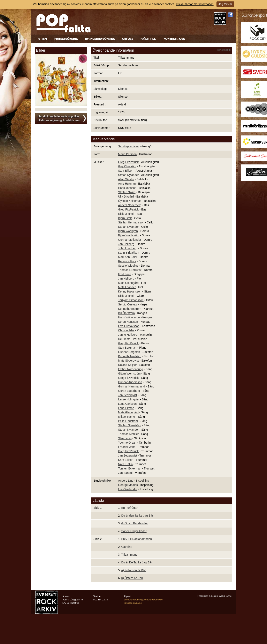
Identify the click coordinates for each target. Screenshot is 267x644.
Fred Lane (125, 274)
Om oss (128, 39)
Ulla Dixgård (126, 197)
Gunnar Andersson (130, 382)
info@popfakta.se (133, 603)
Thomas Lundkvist (130, 270)
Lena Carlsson (127, 404)
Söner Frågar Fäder (134, 531)
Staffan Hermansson (131, 222)
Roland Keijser (127, 365)
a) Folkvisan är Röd (134, 570)
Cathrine (127, 547)
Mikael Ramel (127, 417)
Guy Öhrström (127, 166)
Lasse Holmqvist (129, 399)
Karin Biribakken (129, 253)
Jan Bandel (125, 473)
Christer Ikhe (126, 330)
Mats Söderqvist (128, 361)
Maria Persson (127, 154)
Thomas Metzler (128, 434)
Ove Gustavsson (129, 326)
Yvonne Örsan (127, 443)
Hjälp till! (148, 39)
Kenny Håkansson (130, 291)
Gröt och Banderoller (135, 523)
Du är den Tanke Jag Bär (137, 516)
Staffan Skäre (127, 192)
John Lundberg (128, 248)
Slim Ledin (125, 438)
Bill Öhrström (126, 313)
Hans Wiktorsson (129, 317)
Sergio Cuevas (128, 304)
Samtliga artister (128, 146)
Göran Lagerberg (129, 391)
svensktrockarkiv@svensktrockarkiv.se (143, 600)
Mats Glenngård (128, 283)
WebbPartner (226, 596)
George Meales (128, 485)
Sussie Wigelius (128, 266)
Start (43, 39)
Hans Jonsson (127, 188)
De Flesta (124, 339)
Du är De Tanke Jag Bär (137, 562)
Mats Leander (127, 287)
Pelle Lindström (128, 421)
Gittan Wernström (129, 373)
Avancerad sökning (100, 39)
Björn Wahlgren (128, 231)
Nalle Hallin (125, 464)
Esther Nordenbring (131, 369)
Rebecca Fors (127, 261)
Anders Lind (126, 481)
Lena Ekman (126, 408)
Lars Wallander (128, 489)
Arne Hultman (127, 184)
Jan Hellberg (126, 244)
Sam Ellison (126, 171)
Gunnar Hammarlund (132, 386)
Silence (123, 89)
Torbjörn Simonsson (131, 300)
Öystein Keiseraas (130, 201)
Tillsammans (129, 555)
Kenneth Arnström (130, 309)
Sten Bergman (127, 348)
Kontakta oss (174, 39)
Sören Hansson (128, 322)
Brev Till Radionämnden (137, 539)
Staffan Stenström (130, 425)
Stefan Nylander (128, 175)
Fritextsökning (66, 39)
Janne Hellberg (128, 335)
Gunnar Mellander (130, 240)
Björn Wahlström (129, 235)
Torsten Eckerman (130, 468)
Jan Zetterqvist (128, 395)
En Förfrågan (130, 508)
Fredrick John (127, 447)
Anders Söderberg (130, 205)
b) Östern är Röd (132, 578)
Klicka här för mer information (195, 4)
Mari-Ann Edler (128, 257)
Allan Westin (126, 179)
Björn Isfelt (125, 218)
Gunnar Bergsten (129, 352)
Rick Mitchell (126, 214)
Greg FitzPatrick (128, 162)
